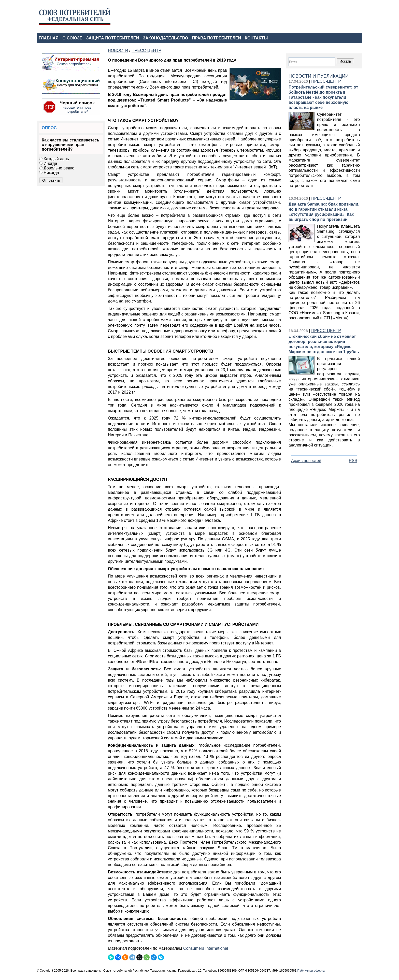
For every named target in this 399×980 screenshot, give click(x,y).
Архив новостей (306, 461)
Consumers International (206, 948)
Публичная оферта (311, 971)
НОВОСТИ (118, 51)
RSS (353, 461)
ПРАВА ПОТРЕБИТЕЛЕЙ (217, 38)
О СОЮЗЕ (72, 38)
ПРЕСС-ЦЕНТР (326, 81)
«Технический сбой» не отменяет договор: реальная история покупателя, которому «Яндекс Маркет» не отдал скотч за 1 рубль (324, 344)
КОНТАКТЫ (256, 38)
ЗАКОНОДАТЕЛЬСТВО (165, 38)
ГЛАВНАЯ (49, 38)
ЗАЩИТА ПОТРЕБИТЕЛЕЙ (113, 38)
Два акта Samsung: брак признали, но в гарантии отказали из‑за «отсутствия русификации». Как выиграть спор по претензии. (324, 212)
